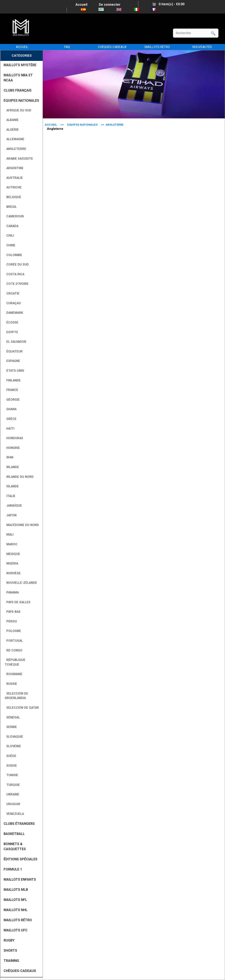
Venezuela (14, 814)
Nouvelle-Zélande (21, 583)
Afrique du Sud (18, 110)
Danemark (14, 313)
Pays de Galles (18, 602)
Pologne (13, 631)
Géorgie (12, 400)
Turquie (12, 785)
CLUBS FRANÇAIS (18, 90)
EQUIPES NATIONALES (82, 125)
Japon (11, 515)
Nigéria (11, 564)
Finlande (13, 380)
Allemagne (14, 139)
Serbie (11, 727)
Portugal (14, 641)
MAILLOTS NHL (16, 910)
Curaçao (13, 303)
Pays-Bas (13, 612)
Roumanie (14, 674)
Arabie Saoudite (19, 159)
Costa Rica (14, 274)
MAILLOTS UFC (16, 930)
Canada (12, 226)
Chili (9, 236)
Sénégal (12, 718)
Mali (9, 535)
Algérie (12, 130)
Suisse (11, 766)
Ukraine (12, 794)
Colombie (13, 255)
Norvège (13, 573)
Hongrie (12, 448)
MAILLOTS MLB (16, 890)
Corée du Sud (17, 265)
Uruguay (12, 804)
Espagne (12, 361)
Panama (12, 593)
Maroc (11, 544)
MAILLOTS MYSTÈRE (20, 65)
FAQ (67, 47)
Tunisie (11, 775)
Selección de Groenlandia (16, 696)
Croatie (12, 294)
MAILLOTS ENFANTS (20, 879)
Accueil (81, 5)
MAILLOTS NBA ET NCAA (18, 78)
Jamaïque (13, 506)
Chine (10, 245)
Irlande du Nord (19, 477)
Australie (14, 178)
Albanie (12, 120)
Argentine (14, 168)
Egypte (11, 332)
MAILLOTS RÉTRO (157, 47)
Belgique (13, 197)
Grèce (11, 419)
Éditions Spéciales (21, 859)
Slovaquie (14, 737)
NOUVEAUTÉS (202, 47)
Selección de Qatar (22, 708)
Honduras (14, 438)
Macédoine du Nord (22, 525)
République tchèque (15, 662)
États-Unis (14, 371)
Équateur (14, 352)
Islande (12, 486)
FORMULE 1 (13, 869)
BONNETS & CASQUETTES (15, 846)
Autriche (13, 187)
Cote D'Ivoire (17, 284)
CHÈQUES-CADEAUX (112, 47)
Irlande (12, 467)
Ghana (11, 409)
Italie (10, 496)
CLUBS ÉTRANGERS (19, 824)
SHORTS (10, 951)
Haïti (10, 429)
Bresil (11, 207)
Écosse (12, 323)
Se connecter (110, 5)
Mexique (12, 554)
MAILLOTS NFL (15, 900)
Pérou (11, 622)
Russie (11, 684)
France (11, 390)
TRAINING (11, 961)
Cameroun (14, 216)
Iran (9, 457)
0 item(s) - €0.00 (168, 4)
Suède (10, 756)
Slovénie (13, 746)
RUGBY (9, 940)
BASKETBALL (14, 834)
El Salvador (15, 342)
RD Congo (14, 650)
